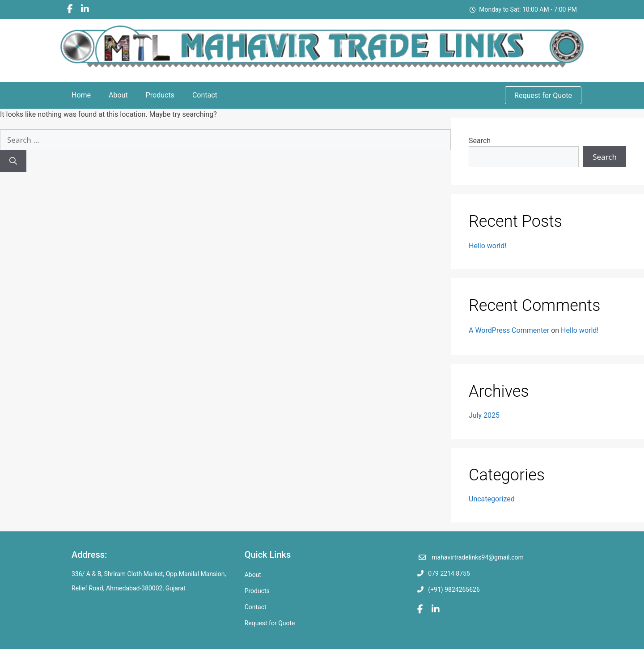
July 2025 (484, 415)
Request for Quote (543, 95)
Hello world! (487, 246)
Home (81, 95)
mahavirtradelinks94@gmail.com (477, 557)
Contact (205, 95)
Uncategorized (492, 499)
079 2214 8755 (449, 573)
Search (480, 141)
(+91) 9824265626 (454, 590)
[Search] (13, 161)
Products (160, 95)
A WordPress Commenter (509, 330)
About (118, 95)
